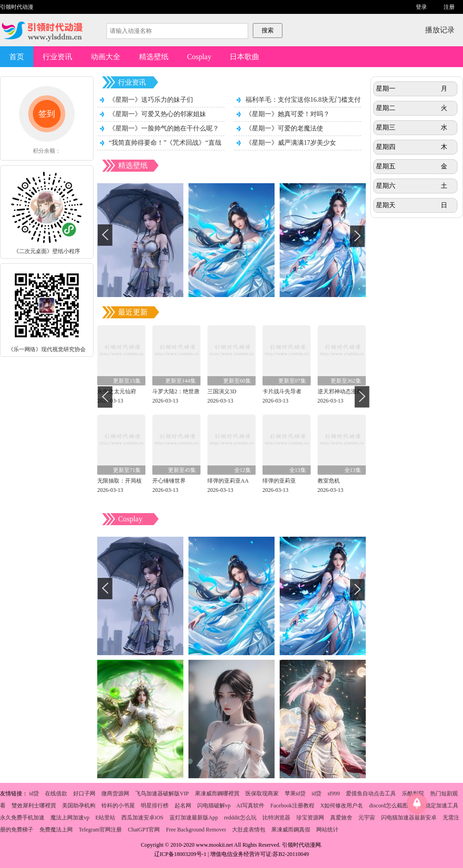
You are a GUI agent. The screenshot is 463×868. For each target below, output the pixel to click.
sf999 (334, 794)
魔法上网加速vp (70, 818)
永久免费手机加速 (22, 818)
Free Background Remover (196, 830)
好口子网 (84, 794)
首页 (17, 57)
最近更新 (133, 312)
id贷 (34, 794)
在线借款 (56, 794)
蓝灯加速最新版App (194, 818)
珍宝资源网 (310, 818)
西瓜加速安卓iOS (142, 818)
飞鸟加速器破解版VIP (162, 794)
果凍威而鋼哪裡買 (217, 794)
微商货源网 (115, 794)
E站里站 (105, 818)
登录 (421, 7)
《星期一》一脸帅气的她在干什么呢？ (164, 128)
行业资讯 (57, 57)
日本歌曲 (244, 57)
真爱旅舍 (341, 818)
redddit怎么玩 (240, 818)
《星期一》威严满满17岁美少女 (291, 143)
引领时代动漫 (17, 7)
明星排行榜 (155, 806)
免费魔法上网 (56, 830)
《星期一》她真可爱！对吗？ (288, 114)
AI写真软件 (250, 806)
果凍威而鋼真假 (291, 830)
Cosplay (199, 57)
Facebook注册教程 (292, 806)
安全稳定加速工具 (436, 806)
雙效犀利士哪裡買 (34, 806)
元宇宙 (367, 818)
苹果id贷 (295, 794)
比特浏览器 (276, 818)
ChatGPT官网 (144, 830)
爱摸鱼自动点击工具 (371, 794)
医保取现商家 (262, 794)
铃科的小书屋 (118, 806)
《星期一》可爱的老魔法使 (284, 128)
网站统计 (327, 830)
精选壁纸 (154, 57)
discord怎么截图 (388, 806)
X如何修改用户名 (342, 806)
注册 (449, 7)
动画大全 (106, 57)
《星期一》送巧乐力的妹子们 (151, 100)
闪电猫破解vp (214, 806)
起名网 (183, 806)
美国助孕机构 (79, 806)
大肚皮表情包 (249, 830)
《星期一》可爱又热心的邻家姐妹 (157, 114)
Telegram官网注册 (100, 830)
